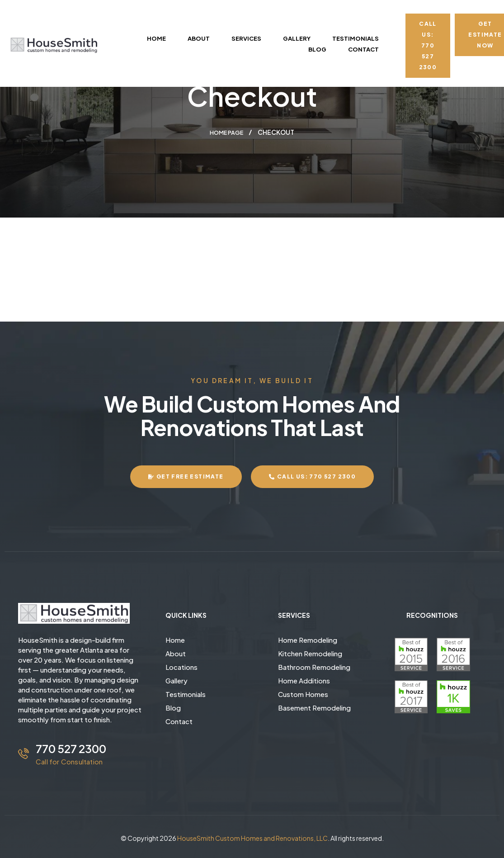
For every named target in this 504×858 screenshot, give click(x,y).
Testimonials (186, 694)
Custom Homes (303, 694)
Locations (181, 666)
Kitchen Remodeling (310, 653)
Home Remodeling (308, 639)
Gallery (177, 680)
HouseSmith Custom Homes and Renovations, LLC (252, 838)
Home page (226, 132)
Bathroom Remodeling (314, 666)
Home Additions (304, 680)
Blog (173, 707)
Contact (179, 721)
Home (175, 639)
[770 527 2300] (24, 753)
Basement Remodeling (314, 707)
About (176, 653)
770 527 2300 (71, 748)
